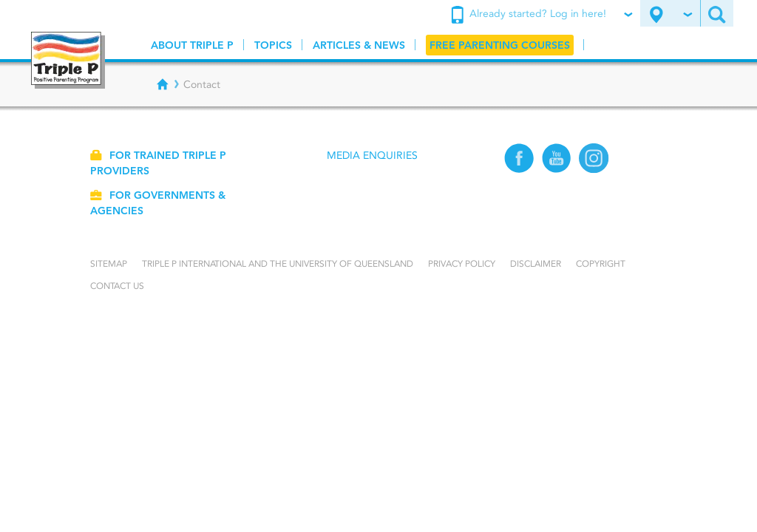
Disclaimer (536, 263)
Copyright (601, 263)
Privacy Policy (462, 263)
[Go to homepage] (68, 60)
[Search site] (717, 13)
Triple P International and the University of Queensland (278, 263)
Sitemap (109, 263)
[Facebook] (519, 170)
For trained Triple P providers (158, 163)
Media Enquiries (372, 155)
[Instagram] (594, 170)
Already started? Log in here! (541, 15)
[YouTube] (557, 170)
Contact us (117, 286)
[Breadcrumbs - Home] (163, 84)
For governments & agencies (158, 203)
